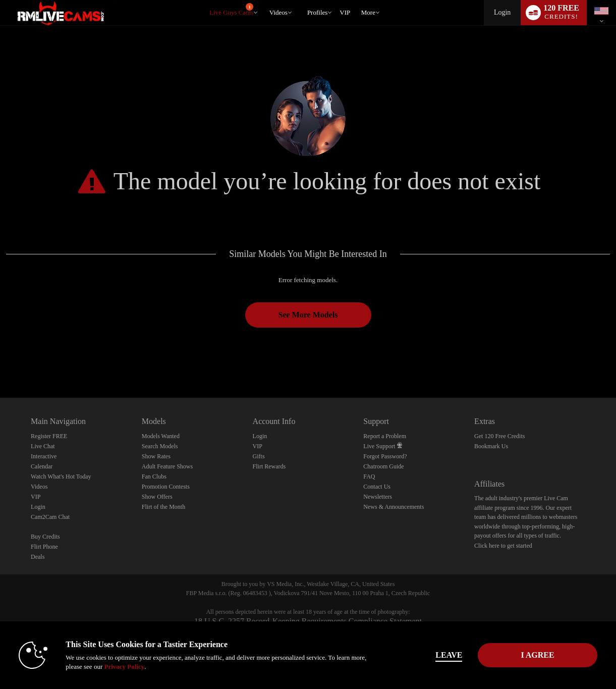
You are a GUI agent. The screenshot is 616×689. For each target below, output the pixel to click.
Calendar (42, 466)
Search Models (160, 446)
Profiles (317, 12)
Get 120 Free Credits (499, 436)
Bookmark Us (491, 446)
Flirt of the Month (163, 507)
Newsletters (378, 497)
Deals (38, 557)
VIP (345, 12)
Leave (449, 655)
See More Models (308, 315)
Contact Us (377, 487)
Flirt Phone (44, 547)
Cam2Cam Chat (50, 517)
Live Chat (43, 446)
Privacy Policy (124, 667)
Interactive (44, 456)
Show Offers (157, 497)
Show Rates (156, 456)
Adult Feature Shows (167, 466)
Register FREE (49, 436)
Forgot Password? (385, 456)
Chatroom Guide (383, 466)
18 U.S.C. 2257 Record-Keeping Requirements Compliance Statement (308, 621)
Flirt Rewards (269, 466)
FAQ (369, 476)
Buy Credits (45, 537)
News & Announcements (394, 507)
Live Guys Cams (231, 10)
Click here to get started (503, 546)
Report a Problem (385, 436)
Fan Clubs (154, 476)
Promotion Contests (166, 487)
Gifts (259, 456)
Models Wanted (161, 436)
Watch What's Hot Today (61, 476)
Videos (278, 12)
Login (502, 12)
